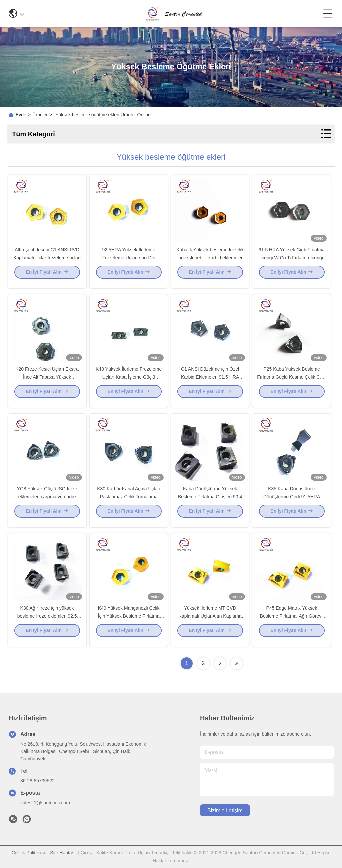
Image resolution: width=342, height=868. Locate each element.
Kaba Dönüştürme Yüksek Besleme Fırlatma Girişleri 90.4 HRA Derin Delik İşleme (210, 502)
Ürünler (40, 115)
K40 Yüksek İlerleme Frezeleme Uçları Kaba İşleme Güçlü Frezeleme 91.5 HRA (129, 382)
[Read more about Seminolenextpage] (220, 663)
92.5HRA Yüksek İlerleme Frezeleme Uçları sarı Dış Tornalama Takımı (128, 263)
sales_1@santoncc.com (45, 803)
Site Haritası (63, 853)
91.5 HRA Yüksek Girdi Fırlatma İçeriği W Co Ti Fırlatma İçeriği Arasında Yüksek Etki (292, 263)
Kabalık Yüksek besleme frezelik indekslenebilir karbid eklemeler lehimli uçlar (210, 263)
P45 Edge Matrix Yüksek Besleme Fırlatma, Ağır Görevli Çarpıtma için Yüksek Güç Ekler (291, 621)
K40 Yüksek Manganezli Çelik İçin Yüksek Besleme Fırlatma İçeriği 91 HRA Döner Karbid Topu (129, 621)
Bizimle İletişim (225, 810)
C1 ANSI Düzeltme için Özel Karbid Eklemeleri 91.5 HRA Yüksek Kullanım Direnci (210, 382)
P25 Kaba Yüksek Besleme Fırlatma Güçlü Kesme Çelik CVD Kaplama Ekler (292, 382)
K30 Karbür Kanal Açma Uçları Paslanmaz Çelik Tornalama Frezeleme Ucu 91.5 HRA (129, 502)
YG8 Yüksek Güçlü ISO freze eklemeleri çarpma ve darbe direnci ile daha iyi (47, 502)
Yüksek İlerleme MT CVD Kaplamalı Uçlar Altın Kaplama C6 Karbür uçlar (210, 621)
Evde (21, 115)
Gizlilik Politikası (28, 853)
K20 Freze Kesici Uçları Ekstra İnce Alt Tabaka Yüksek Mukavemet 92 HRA (47, 382)
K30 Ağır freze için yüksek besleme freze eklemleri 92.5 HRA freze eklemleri (47, 621)
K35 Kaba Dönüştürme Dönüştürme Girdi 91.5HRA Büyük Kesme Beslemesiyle (292, 502)
